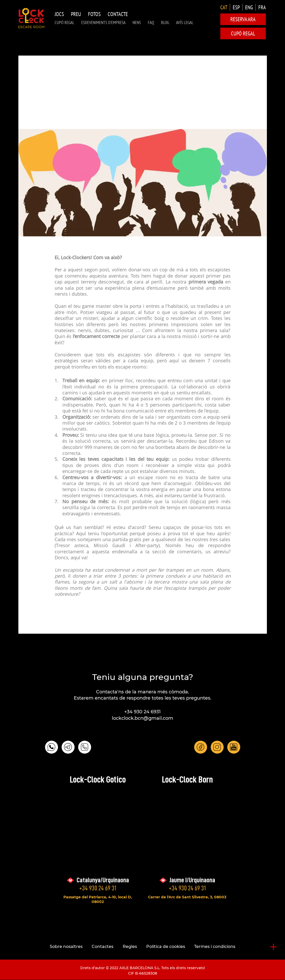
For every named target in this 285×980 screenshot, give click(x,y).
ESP (236, 7)
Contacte (118, 14)
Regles (130, 947)
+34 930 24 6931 (142, 712)
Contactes (103, 947)
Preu (76, 14)
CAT (224, 7)
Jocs (59, 14)
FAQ (151, 22)
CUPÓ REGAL (64, 22)
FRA (262, 7)
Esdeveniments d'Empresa (103, 22)
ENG (249, 7)
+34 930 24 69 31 (98, 888)
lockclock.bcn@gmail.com (142, 718)
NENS (137, 22)
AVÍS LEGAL (185, 22)
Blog (165, 22)
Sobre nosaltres (66, 947)
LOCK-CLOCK (31, 18)
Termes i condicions (215, 947)
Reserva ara (243, 19)
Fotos (94, 14)
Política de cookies (166, 947)
